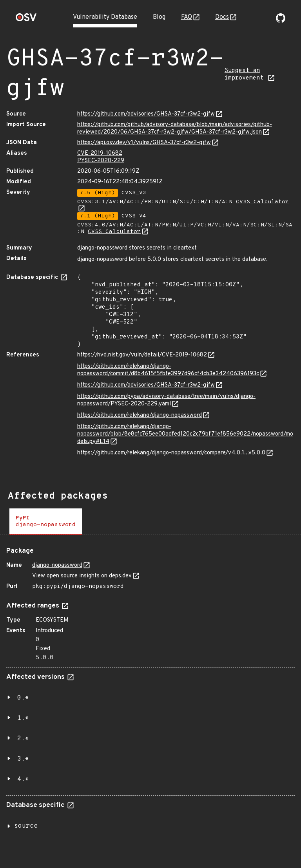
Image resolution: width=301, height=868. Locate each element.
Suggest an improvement (246, 74)
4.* (23, 779)
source (26, 826)
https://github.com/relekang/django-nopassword (140, 415)
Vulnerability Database (105, 17)
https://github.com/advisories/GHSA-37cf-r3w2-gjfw (146, 114)
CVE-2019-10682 (100, 153)
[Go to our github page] (281, 21)
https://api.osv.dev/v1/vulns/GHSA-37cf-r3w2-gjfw (144, 143)
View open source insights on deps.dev (82, 576)
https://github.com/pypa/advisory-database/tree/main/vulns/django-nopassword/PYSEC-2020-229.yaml (166, 400)
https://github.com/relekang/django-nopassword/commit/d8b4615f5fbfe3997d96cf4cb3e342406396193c (168, 370)
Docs (222, 17)
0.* (23, 698)
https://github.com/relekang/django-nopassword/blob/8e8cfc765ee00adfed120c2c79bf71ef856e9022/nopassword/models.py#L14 (185, 434)
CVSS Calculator (114, 232)
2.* (23, 739)
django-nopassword (57, 565)
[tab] (46, 522)
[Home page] (26, 20)
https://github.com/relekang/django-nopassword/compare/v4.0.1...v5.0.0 (171, 453)
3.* (23, 759)
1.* (23, 718)
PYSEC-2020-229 (101, 161)
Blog (159, 17)
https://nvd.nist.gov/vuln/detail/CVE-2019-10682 (142, 355)
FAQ (187, 17)
